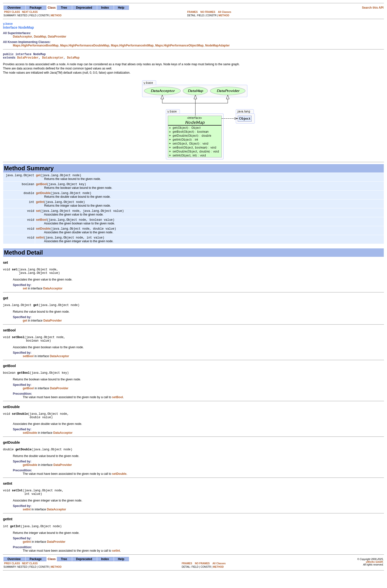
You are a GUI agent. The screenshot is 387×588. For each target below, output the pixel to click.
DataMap (40, 37)
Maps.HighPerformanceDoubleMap (85, 45)
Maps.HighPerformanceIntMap (132, 45)
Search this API (373, 8)
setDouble (43, 234)
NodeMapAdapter (217, 45)
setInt (40, 243)
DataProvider (57, 37)
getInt (40, 205)
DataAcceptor (22, 37)
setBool (41, 224)
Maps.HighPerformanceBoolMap (36, 45)
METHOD (56, 15)
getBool (41, 187)
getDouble (43, 196)
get (38, 177)
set (38, 215)
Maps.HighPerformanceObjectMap (179, 45)
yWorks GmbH (374, 576)
